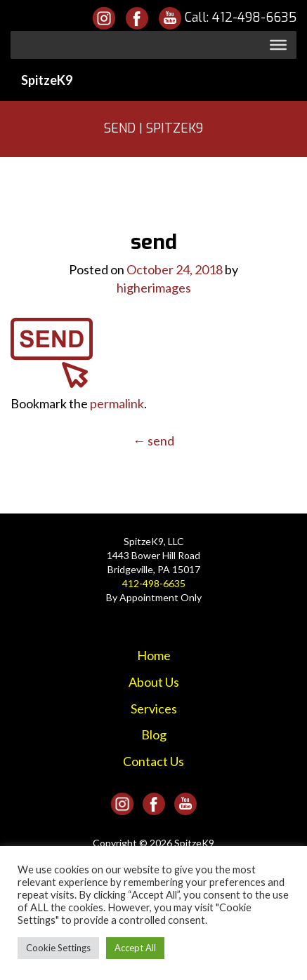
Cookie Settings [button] (58, 948)
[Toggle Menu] (278, 45)
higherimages (154, 288)
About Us (154, 682)
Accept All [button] (135, 948)
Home (154, 655)
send (153, 441)
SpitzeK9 (47, 80)
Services (154, 709)
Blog (154, 734)
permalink (117, 403)
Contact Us (153, 761)
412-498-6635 (254, 18)
